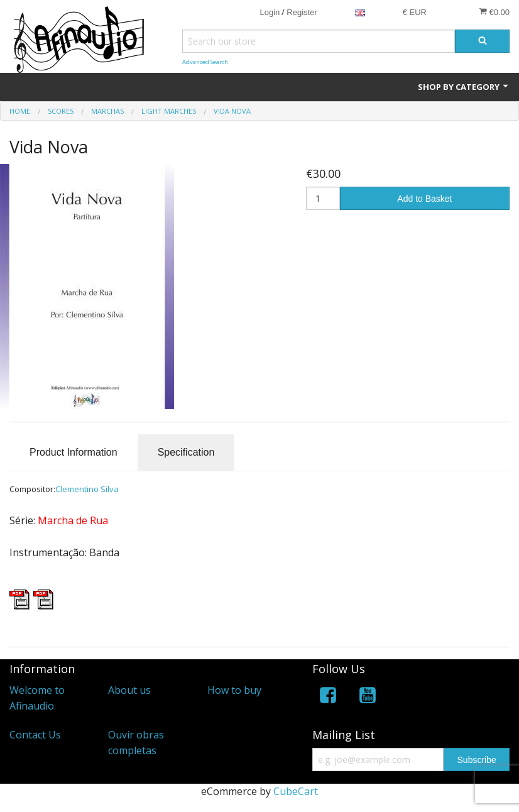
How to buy (234, 690)
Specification (186, 452)
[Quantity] (323, 198)
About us (129, 690)
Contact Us (35, 735)
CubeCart (296, 791)
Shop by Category (464, 87)
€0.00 (494, 12)
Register (302, 12)
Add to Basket (424, 199)
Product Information (74, 452)
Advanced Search (205, 62)
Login (270, 12)
